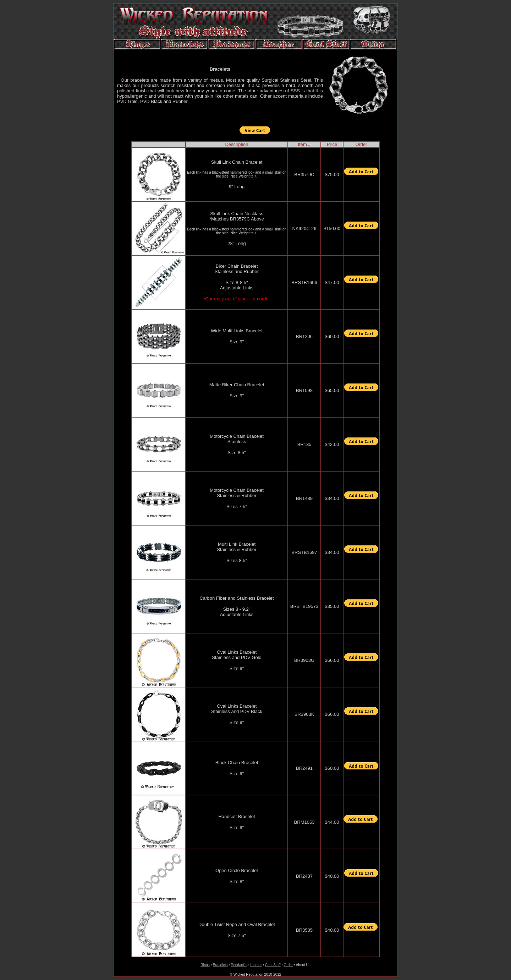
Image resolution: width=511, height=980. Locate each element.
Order (289, 965)
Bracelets (220, 965)
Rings (205, 965)
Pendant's (239, 965)
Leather (256, 965)
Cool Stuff (273, 965)
